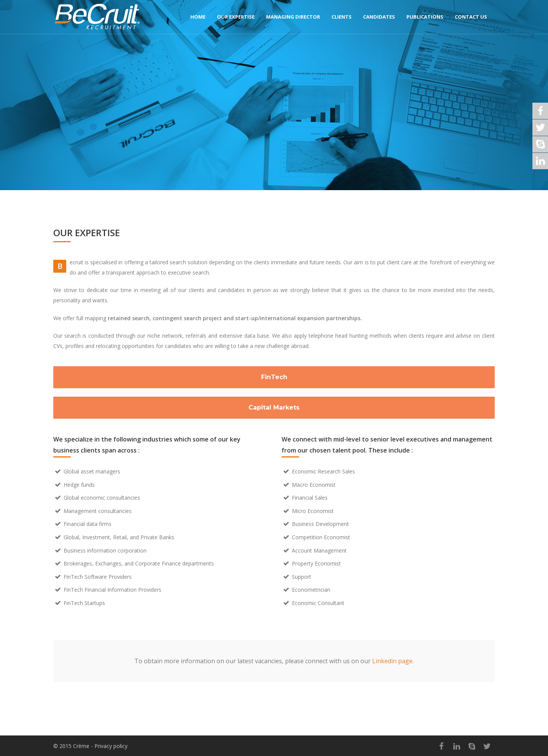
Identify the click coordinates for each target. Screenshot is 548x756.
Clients (342, 17)
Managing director (293, 17)
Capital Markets (274, 407)
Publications (425, 17)
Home (198, 17)
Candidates (379, 17)
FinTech (274, 377)
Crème (81, 746)
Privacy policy (111, 746)
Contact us (471, 17)
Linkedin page (392, 661)
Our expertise (236, 17)
